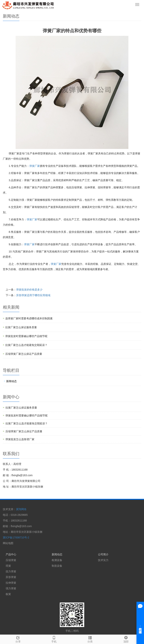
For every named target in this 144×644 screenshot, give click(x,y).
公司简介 (103, 554)
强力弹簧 (11, 588)
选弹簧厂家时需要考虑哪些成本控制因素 (29, 318)
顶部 (126, 639)
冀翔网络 (21, 509)
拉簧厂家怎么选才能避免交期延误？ (26, 345)
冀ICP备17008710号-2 (16, 537)
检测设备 (57, 560)
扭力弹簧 (11, 571)
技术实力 (103, 560)
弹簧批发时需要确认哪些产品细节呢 (26, 336)
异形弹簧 (11, 577)
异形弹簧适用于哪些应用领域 (33, 295)
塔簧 (8, 566)
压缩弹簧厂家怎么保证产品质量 (24, 354)
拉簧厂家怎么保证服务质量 (21, 327)
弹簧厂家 (35, 166)
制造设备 (57, 566)
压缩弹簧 (11, 560)
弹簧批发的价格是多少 (29, 290)
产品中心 (11, 554)
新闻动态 (11, 381)
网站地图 (8, 543)
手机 (54, 639)
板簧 (8, 594)
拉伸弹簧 (11, 583)
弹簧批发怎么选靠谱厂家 (20, 439)
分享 (18, 639)
